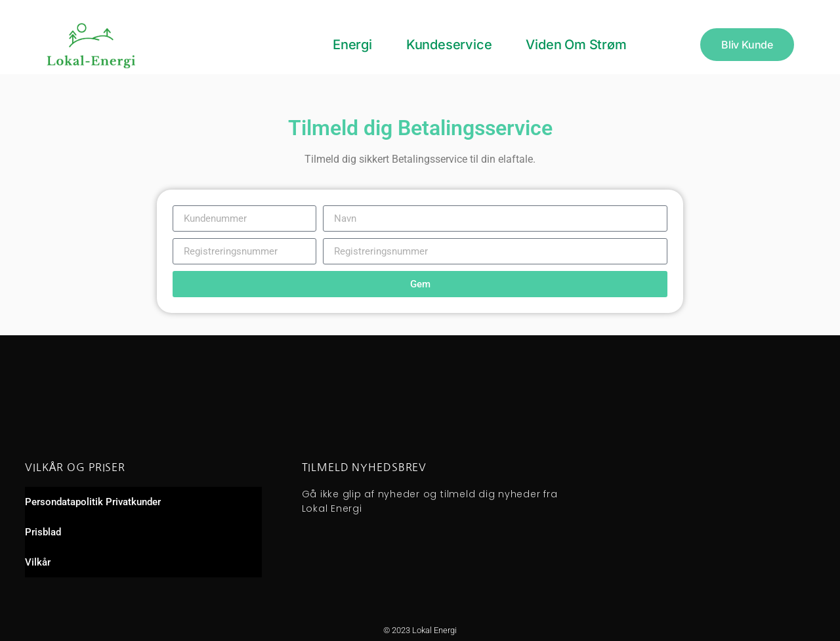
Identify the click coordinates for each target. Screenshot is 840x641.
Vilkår (38, 562)
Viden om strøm (576, 45)
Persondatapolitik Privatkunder (93, 502)
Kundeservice (449, 45)
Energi (352, 45)
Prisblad (43, 532)
